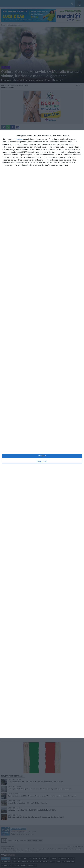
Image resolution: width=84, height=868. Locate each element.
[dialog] (42, 434)
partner (20, 139)
